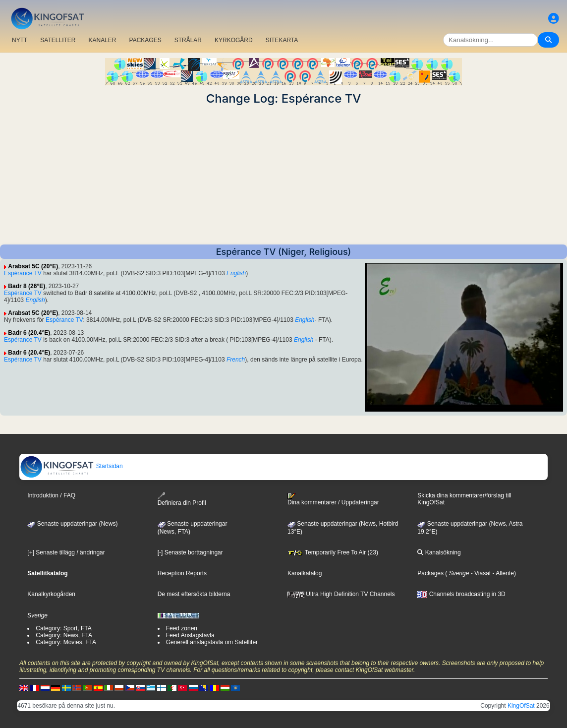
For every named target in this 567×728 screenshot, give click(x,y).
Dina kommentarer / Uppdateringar (333, 499)
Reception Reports (182, 573)
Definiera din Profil (182, 499)
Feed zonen (182, 628)
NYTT (20, 40)
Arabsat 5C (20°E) (33, 266)
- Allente (502, 573)
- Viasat (480, 573)
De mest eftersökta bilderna (194, 594)
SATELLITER (58, 40)
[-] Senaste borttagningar (190, 552)
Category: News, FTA (64, 635)
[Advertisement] (283, 175)
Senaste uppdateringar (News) (72, 524)
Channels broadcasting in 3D (461, 594)
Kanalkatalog (305, 573)
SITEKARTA (282, 40)
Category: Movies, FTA (66, 642)
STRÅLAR (188, 40)
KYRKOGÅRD (234, 40)
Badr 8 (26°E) (27, 286)
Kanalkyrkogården (51, 594)
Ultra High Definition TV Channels (341, 594)
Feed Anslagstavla (190, 635)
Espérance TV (23, 273)
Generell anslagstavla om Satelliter (212, 642)
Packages (430, 573)
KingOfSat (521, 706)
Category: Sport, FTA (63, 628)
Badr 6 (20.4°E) (29, 333)
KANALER (102, 40)
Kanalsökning (439, 552)
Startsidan (71, 466)
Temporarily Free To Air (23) (333, 552)
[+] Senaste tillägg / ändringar (66, 552)
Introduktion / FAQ (51, 495)
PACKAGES (145, 40)
